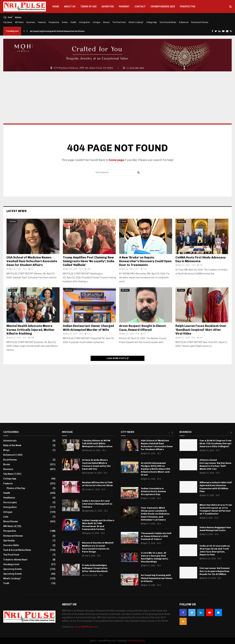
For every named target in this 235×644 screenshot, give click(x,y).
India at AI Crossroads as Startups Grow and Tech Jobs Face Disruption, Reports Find (215, 550)
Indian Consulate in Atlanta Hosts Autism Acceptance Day (153, 491)
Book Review (10, 460)
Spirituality (9, 541)
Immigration (85, 22)
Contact (140, 7)
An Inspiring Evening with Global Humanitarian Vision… (58, 31)
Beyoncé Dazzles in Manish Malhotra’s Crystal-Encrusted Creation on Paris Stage (98, 547)
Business (31, 22)
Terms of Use (88, 7)
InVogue (97, 22)
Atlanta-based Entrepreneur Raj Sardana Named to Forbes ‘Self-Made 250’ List (215, 464)
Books (65, 22)
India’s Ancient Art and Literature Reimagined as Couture (97, 504)
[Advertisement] (117, 97)
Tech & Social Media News (17, 550)
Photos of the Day (16, 488)
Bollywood (184, 22)
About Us (70, 7)
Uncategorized (11, 564)
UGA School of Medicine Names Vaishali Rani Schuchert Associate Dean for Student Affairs (32, 261)
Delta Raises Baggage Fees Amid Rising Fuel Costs (215, 529)
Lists (6, 517)
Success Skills (11, 545)
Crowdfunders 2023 (163, 7)
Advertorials (10, 441)
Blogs (6, 450)
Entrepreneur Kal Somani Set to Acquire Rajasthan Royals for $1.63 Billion (215, 571)
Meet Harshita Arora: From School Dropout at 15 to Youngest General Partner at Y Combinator (216, 509)
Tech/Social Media (168, 22)
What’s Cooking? (136, 22)
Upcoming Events (13, 569)
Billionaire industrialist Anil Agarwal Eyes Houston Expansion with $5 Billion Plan (216, 487)
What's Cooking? (12, 578)
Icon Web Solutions (136, 641)
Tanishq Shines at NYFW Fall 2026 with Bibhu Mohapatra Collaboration (97, 443)
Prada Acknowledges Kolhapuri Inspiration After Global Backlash (95, 568)
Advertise (108, 7)
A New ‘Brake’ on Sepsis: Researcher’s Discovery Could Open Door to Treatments (145, 261)
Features (42, 22)
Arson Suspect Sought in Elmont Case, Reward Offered (142, 328)
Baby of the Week (12, 445)
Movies (106, 22)
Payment (124, 7)
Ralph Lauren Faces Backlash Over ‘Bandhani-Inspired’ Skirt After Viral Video (201, 330)
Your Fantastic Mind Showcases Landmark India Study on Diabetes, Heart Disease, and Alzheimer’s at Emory (155, 514)
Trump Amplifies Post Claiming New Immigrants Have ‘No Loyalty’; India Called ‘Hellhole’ (89, 261)
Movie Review (11, 521)
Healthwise (9, 498)
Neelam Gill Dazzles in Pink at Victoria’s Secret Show (97, 484)
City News (8, 22)
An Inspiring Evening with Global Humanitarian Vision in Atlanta (157, 578)
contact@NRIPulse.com (86, 627)
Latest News (17, 211)
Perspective (188, 7)
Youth (6, 583)
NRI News (19, 22)
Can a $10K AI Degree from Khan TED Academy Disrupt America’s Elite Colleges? (215, 443)
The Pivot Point (119, 22)
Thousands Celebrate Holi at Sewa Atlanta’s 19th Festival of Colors (156, 536)
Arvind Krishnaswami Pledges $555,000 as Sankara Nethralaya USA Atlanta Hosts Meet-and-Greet (156, 469)
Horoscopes (10, 502)
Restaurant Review (200, 22)
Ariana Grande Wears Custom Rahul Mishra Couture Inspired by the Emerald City (96, 464)
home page (117, 160)
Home (56, 7)
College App (151, 22)
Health (73, 22)
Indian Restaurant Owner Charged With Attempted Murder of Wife (88, 328)
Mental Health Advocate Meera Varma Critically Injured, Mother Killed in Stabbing (31, 330)
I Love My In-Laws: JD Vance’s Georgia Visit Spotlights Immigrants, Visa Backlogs (155, 557)
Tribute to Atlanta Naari (15, 560)
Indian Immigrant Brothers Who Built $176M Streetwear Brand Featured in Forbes (98, 525)
